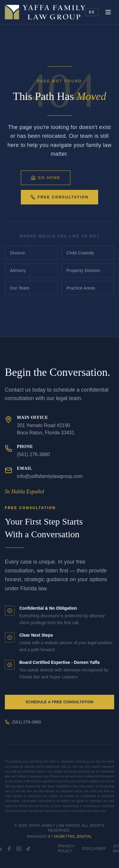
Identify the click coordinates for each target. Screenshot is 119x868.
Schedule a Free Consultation (59, 702)
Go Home (46, 178)
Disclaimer (94, 849)
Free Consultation (60, 197)
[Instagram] (19, 849)
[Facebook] (9, 849)
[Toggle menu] (108, 12)
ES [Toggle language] (92, 12)
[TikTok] (28, 849)
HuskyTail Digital (73, 837)
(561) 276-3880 (23, 722)
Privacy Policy (66, 849)
